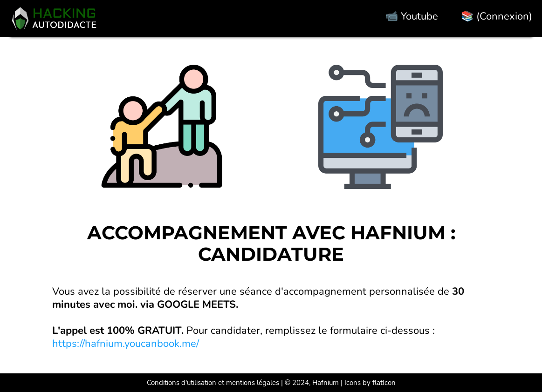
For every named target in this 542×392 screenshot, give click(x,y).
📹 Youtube (412, 16)
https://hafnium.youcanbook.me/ (126, 344)
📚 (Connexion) (497, 16)
